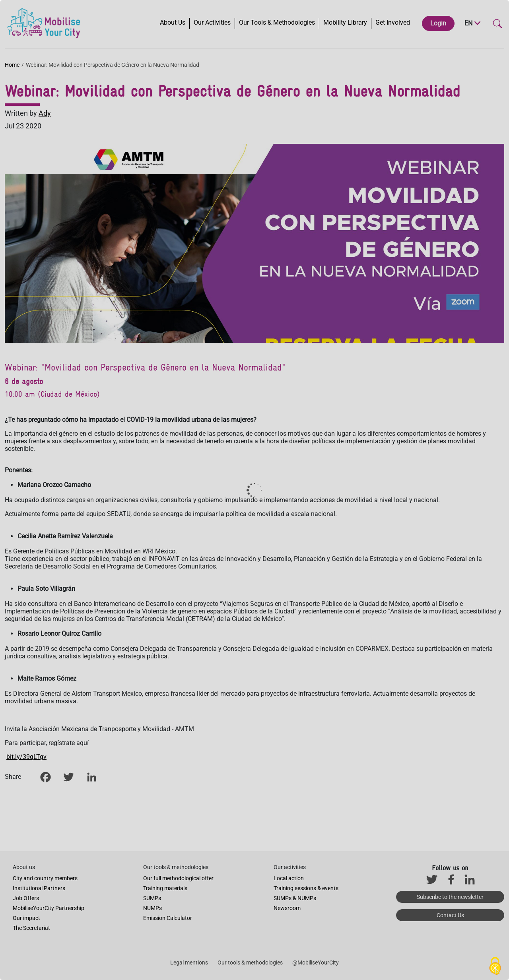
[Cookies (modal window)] (495, 966)
